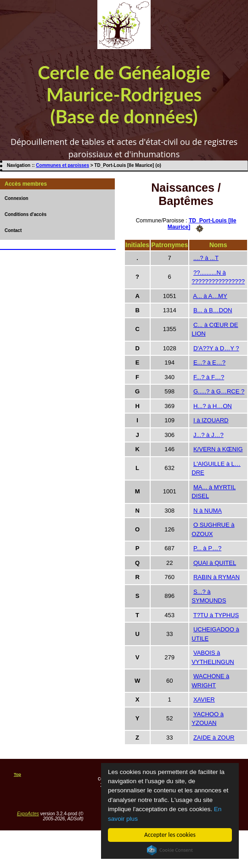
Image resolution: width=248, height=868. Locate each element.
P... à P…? (207, 548)
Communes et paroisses (62, 165)
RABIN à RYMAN (217, 577)
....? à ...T (206, 258)
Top (17, 774)
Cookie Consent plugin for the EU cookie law (170, 850)
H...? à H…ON (213, 406)
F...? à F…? (209, 377)
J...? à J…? (209, 435)
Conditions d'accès (25, 214)
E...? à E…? (209, 362)
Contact (13, 230)
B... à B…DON (213, 310)
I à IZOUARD (211, 420)
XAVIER (204, 699)
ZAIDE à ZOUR (214, 738)
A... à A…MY (210, 296)
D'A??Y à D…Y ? (216, 348)
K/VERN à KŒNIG (218, 449)
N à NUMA (208, 511)
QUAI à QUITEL (215, 563)
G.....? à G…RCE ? (219, 391)
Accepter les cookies (170, 835)
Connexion (17, 198)
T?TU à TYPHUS (216, 615)
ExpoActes (28, 814)
